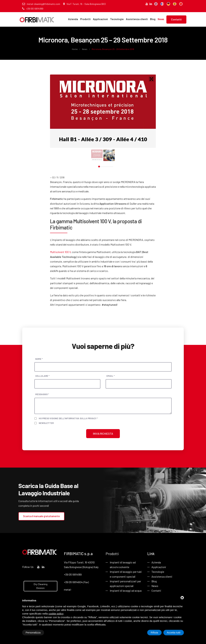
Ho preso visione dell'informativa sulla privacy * (68, 418)
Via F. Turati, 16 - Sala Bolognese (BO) (84, 4)
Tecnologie (117, 19)
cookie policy (56, 614)
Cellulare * (42, 376)
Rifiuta (154, 632)
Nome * (39, 359)
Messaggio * (42, 394)
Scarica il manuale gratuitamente (41, 516)
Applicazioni (100, 19)
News (161, 19)
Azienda (73, 19)
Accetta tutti (174, 632)
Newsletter (46, 423)
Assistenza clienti (137, 19)
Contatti (176, 19)
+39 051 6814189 (33, 9)
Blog (153, 19)
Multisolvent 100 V (60, 252)
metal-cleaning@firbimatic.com (41, 4)
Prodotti (85, 19)
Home (75, 49)
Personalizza (33, 632)
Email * (111, 376)
